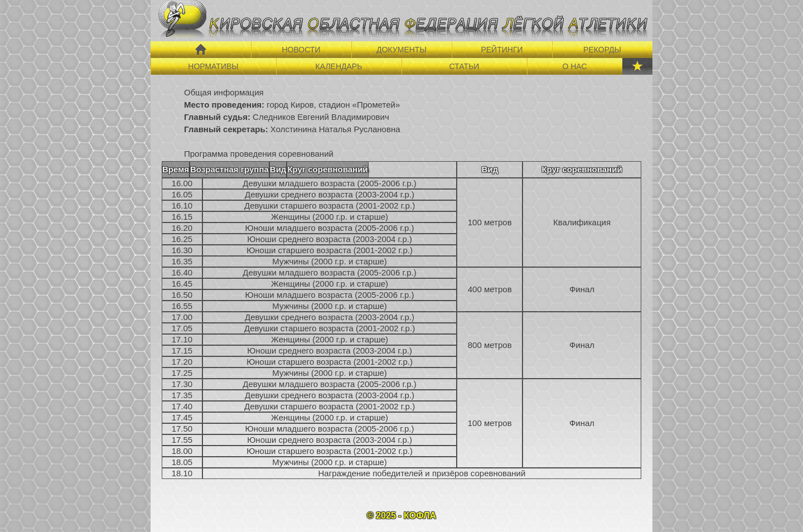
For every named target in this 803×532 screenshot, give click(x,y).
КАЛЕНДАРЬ (339, 66)
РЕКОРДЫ (602, 50)
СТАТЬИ (465, 66)
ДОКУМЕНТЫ (401, 50)
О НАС (574, 66)
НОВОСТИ (301, 50)
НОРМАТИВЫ (213, 66)
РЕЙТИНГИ (502, 50)
